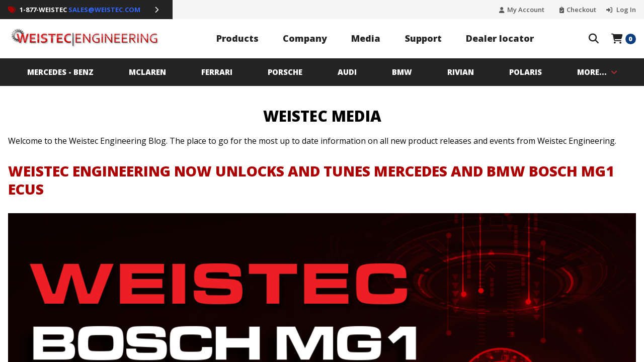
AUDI (347, 72)
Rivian (461, 72)
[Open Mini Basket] (624, 39)
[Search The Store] (594, 39)
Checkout (581, 10)
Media (366, 38)
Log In (625, 10)
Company (305, 38)
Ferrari (217, 72)
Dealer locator (500, 38)
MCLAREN (147, 72)
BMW (402, 72)
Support (423, 38)
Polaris (526, 72)
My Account (526, 10)
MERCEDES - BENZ (60, 72)
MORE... (597, 72)
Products (237, 38)
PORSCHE (285, 72)
